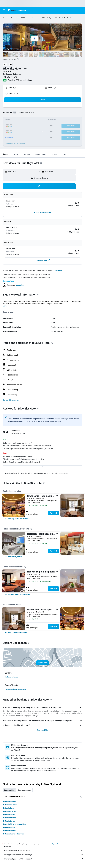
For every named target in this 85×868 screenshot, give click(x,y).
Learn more (58, 270)
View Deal (53, 513)
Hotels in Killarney (10, 805)
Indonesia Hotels (15, 18)
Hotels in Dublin (9, 827)
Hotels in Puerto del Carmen (13, 834)
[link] (17, 519)
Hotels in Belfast (9, 821)
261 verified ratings (24, 80)
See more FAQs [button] (42, 730)
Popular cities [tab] (9, 790)
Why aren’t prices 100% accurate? (44, 859)
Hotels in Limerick (10, 802)
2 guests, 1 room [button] (12, 94)
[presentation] (18, 59)
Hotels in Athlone (9, 818)
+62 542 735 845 (10, 77)
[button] (4, 10)
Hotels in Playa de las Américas (15, 824)
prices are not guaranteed (52, 844)
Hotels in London (9, 831)
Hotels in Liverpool (10, 811)
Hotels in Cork (8, 808)
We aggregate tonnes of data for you (44, 855)
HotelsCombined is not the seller (44, 850)
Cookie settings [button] (8, 281)
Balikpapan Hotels (53, 18)
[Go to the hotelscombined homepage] (17, 10)
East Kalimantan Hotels (35, 18)
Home (5, 18)
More (5, 306)
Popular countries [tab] (25, 790)
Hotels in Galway (9, 815)
